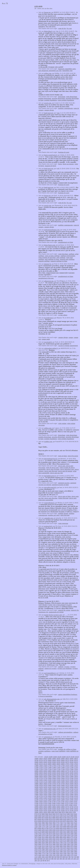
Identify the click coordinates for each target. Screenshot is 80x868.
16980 (36, 771)
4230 (50, 841)
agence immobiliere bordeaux (68, 694)
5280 (54, 835)
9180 (61, 816)
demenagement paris (65, 726)
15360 (54, 780)
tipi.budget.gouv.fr (50, 476)
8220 (47, 821)
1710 (50, 853)
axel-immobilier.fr (50, 673)
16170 (67, 775)
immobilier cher (67, 71)
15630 (58, 778)
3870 (50, 843)
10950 (41, 807)
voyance (67, 667)
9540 (61, 814)
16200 (63, 775)
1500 (75, 853)
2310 (65, 850)
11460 (54, 803)
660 (36, 859)
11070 (66, 805)
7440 (54, 825)
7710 (65, 823)
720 (75, 857)
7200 (40, 827)
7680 (68, 823)
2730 (58, 848)
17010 (76, 769)
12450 (41, 798)
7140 (47, 827)
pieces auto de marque (65, 471)
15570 (67, 778)
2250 (72, 850)
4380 (75, 839)
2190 (36, 852)
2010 (58, 852)
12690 (50, 796)
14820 (45, 784)
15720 (45, 778)
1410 (43, 855)
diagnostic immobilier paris (67, 69)
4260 (47, 841)
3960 (40, 843)
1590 (65, 853)
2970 (72, 846)
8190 (50, 821)
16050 (41, 776)
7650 (72, 823)
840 (64, 857)
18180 (36, 764)
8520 (54, 819)
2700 (61, 848)
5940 (61, 832)
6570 (72, 828)
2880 (40, 848)
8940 (47, 818)
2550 (36, 850)
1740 (47, 853)
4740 (75, 837)
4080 (68, 841)
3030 (65, 846)
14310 (76, 785)
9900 (60, 812)
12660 (54, 796)
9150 (65, 816)
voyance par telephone (64, 668)
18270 (67, 762)
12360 (54, 798)
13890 (50, 789)
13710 (76, 789)
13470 (67, 791)
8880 (54, 818)
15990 (50, 776)
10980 (36, 807)
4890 (58, 837)
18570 (67, 760)
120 (41, 860)
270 (72, 859)
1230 (65, 855)
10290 (50, 810)
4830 (65, 837)
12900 (63, 794)
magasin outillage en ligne (59, 261)
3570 (43, 844)
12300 (63, 798)
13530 (58, 791)
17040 (71, 769)
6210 (72, 830)
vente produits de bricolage (47, 258)
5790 (36, 834)
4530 (58, 839)
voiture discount (63, 498)
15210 (76, 780)
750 (72, 857)
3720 (68, 843)
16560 (54, 773)
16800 (63, 771)
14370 (67, 785)
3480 (54, 844)
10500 (63, 809)
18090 (50, 764)
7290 (72, 825)
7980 (75, 821)
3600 (40, 844)
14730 (58, 784)
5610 (58, 834)
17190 (50, 769)
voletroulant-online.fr (51, 348)
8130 (58, 821)
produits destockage (45, 98)
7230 (36, 827)
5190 (65, 835)
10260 (54, 810)
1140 (75, 855)
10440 (71, 809)
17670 (67, 766)
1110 (36, 857)
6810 (43, 828)
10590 (50, 809)
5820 (75, 832)
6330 (58, 830)
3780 (61, 843)
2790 (50, 848)
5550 (65, 834)
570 (44, 859)
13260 (54, 793)
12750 (41, 796)
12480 (36, 798)
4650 (43, 839)
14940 (71, 782)
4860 (61, 837)
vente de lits (62, 28)
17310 (76, 768)
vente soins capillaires (58, 751)
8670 (36, 819)
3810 (58, 843)
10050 (41, 812)
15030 (58, 782)
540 (47, 859)
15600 (63, 778)
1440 (40, 855)
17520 (45, 768)
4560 (54, 839)
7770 (58, 823)
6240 (68, 830)
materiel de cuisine (64, 610)
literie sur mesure (68, 164)
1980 (61, 852)
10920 (45, 807)
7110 (50, 827)
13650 (41, 791)
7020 (61, 827)
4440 (68, 839)
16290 (50, 775)
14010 (76, 787)
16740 (71, 771)
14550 (41, 785)
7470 (50, 825)
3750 (65, 843)
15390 (50, 780)
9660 (47, 814)
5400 (40, 835)
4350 (36, 841)
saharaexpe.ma (49, 281)
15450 (41, 780)
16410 (76, 773)
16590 (50, 773)
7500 (47, 825)
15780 (36, 778)
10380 (36, 810)
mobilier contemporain (65, 108)
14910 (76, 782)
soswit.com (48, 103)
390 (61, 859)
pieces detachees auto (67, 469)
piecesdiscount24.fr (50, 487)
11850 (41, 801)
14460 (54, 785)
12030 (58, 800)
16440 (71, 773)
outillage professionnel (68, 256)
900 (58, 857)
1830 (36, 853)
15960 (54, 776)
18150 (41, 764)
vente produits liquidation (66, 100)
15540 (71, 778)
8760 (68, 818)
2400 (54, 850)
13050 (41, 794)
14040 (71, 787)
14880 (36, 784)
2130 (43, 852)
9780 (74, 812)
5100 (75, 835)
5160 (68, 835)
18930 (58, 759)
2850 (43, 848)
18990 (50, 759)
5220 (61, 835)
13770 (67, 789)
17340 (71, 768)
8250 (43, 821)
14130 (58, 787)
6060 (47, 832)
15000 (63, 782)
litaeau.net (47, 12)
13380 (36, 793)
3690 (72, 843)
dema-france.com (50, 245)
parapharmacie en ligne (66, 242)
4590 (50, 839)
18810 (76, 759)
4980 (47, 837)
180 (36, 860)
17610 (76, 766)
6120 (40, 832)
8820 (61, 818)
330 (66, 859)
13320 (45, 793)
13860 (54, 789)
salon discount (65, 515)
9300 (47, 816)
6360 (54, 830)
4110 (65, 841)
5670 (50, 834)
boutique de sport (64, 152)
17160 (54, 769)
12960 (54, 794)
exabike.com (48, 442)
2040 (54, 852)
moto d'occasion (73, 456)
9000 (40, 818)
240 (75, 859)
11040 (71, 805)
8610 (43, 819)
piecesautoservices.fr (51, 459)
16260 (54, 775)
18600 (63, 760)
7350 (65, 825)
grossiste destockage (58, 98)
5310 (50, 835)
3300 (75, 844)
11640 (71, 801)
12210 (76, 798)
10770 (67, 807)
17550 (41, 768)
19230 (59, 757)
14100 (63, 787)
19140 (72, 757)
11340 (71, 803)
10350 (41, 810)
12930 (58, 794)
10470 (67, 809)
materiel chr (75, 610)
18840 (71, 759)
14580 (36, 785)
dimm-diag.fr (48, 31)
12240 (71, 798)
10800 (63, 807)
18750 (41, 760)
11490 (49, 803)
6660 (61, 828)
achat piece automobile (46, 500)
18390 (50, 762)
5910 (65, 832)
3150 (50, 846)
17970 (67, 764)
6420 (47, 830)
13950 (41, 789)
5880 (68, 832)
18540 (71, 760)
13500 (63, 791)
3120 (54, 846)
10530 (58, 809)
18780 (36, 760)
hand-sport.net (49, 113)
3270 (36, 846)
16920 (45, 771)
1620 (61, 853)
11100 (62, 805)
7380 (61, 825)
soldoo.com (48, 73)
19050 (41, 759)
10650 (41, 809)
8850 (58, 818)
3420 (61, 844)
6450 (43, 830)
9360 (40, 816)
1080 (40, 857)
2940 (75, 846)
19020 (45, 759)
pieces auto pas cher (57, 473)
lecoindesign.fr (49, 318)
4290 (43, 841)
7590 (36, 825)
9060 (75, 816)
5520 (68, 834)
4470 (65, 839)
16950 (41, 771)
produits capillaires (44, 751)
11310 (75, 803)
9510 (65, 814)
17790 (50, 766)
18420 (45, 762)
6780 (47, 828)
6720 (54, 828)
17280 (36, 769)
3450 (58, 844)
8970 (43, 818)
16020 (45, 776)
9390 (36, 816)
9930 (56, 812)
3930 (43, 843)
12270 (67, 798)
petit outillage (61, 258)
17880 (36, 766)
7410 (58, 825)
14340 (71, 785)
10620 (45, 809)
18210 (76, 762)
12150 (41, 800)
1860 (75, 852)
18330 (58, 762)
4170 (58, 841)
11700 (62, 801)
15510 (76, 778)
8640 (40, 819)
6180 (75, 830)
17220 (45, 769)
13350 (41, 793)
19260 (55, 757)
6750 (50, 828)
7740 (61, 823)
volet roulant (62, 423)
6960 (68, 827)
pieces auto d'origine (53, 469)
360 (63, 859)
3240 (40, 846)
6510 (36, 830)
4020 (75, 841)
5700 (47, 834)
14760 (54, 784)
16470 (67, 773)
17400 (63, 768)
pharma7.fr (48, 264)
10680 (36, 809)
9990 (49, 812)
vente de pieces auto (52, 468)
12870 (67, 794)
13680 (36, 791)
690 (78, 857)
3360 (68, 844)
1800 (40, 853)
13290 (50, 793)
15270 (67, 780)
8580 (47, 819)
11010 (75, 805)
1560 (68, 853)
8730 (72, 818)
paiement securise (64, 483)
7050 (57, 827)
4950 (50, 837)
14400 (63, 785)
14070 (67, 787)
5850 (72, 832)
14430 (58, 785)
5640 (54, 834)
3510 (50, 844)
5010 (43, 837)
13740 (71, 789)
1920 (68, 852)
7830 (50, 823)
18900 (63, 759)
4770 (72, 837)
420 (58, 859)
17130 (58, 769)
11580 (36, 803)
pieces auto (62, 466)
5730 (43, 834)
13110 (76, 793)
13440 (71, 791)
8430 (65, 819)
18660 (54, 760)
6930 (72, 827)
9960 (53, 812)
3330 (72, 844)
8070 (65, 821)
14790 (50, 784)
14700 (63, 784)
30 (48, 860)
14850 (41, 784)
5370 (43, 835)
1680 (54, 853)
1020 (47, 857)
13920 (45, 789)
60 (46, 860)
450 (55, 859)
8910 (50, 818)
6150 (36, 832)
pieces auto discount (51, 471)
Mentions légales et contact (9, 865)
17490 (50, 768)
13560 (54, 791)
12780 (36, 796)
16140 (71, 775)
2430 (50, 850)
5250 (58, 835)
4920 (54, 837)
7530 (43, 825)
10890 (50, 807)
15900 (63, 776)
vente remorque (63, 523)
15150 (41, 782)
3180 (47, 846)
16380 (36, 775)
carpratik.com (48, 518)
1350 (50, 855)
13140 (71, 793)
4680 (40, 839)
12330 (58, 798)
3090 (58, 846)
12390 (50, 798)
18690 (50, 760)
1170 (72, 855)
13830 (58, 789)
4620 (47, 839)
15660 (54, 778)
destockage (62, 97)
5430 (36, 835)
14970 (67, 782)
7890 (43, 823)
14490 (50, 785)
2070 (50, 852)
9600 (54, 814)
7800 (54, 823)
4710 (36, 839)
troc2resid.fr (48, 342)
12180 (36, 800)
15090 (50, 782)
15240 (71, 780)
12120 (45, 800)
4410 (72, 839)
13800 (63, 789)
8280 (40, 821)
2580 (75, 848)
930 (55, 857)
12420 (45, 798)
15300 (63, 780)
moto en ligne (63, 456)
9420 (75, 814)
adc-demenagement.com (52, 699)
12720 (45, 796)
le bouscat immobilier (45, 696)
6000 (54, 832)
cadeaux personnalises (65, 732)
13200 (63, 793)
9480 (68, 814)
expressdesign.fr (49, 503)
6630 (65, 828)
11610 (75, 801)
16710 (76, 771)
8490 (58, 819)
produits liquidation (51, 100)
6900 (75, 827)
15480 (36, 780)
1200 (68, 855)
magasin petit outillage (67, 259)
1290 (58, 855)
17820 (45, 766)
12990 (50, 794)
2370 (58, 850)
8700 (75, 818)
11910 (76, 800)
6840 (40, 828)
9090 (72, 816)
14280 (36, 787)
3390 (65, 844)
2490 (43, 850)
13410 (76, 791)
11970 (67, 800)
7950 (36, 823)
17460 (54, 768)
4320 (40, 841)
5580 (61, 834)
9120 (68, 816)
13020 (45, 794)
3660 (75, 843)
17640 (71, 766)
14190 (50, 787)
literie (60, 164)
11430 (58, 803)
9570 (58, 814)
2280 (68, 850)
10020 (45, 812)
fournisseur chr (43, 612)
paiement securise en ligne (60, 485)
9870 (63, 812)
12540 (71, 796)
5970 (58, 832)
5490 (72, 834)
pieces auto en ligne (65, 496)
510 (50, 859)
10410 (76, 809)
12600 (63, 796)
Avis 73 (5, 3)
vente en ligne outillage (52, 256)
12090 (50, 800)
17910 (76, 764)
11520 (45, 803)
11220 (45, 805)
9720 (40, 814)
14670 (67, 784)
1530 (72, 853)
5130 (72, 835)
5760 (40, 834)
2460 (47, 850)
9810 (71, 812)
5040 (40, 837)
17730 (58, 766)
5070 (36, 837)
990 (50, 857)
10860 (54, 807)
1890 (72, 852)
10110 (76, 810)
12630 (58, 796)
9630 (50, 814)
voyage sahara (63, 315)
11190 (49, 805)
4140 (61, 841)
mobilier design (63, 513)
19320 (46, 757)
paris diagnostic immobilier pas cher (50, 71)
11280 (36, 805)
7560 (40, 825)
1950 (65, 852)
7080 (54, 827)
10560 (54, 809)
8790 (65, 818)
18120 (45, 764)
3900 (47, 843)
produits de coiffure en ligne (67, 749)
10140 (71, 810)
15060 (54, 782)
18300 (63, 762)
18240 (71, 762)
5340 (47, 835)
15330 (58, 780)
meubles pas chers (54, 515)
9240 (54, 816)
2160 (40, 852)
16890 (50, 771)
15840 (71, 776)
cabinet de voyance (50, 668)
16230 (58, 775)
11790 (49, 801)
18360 (54, 762)
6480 (40, 830)
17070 (67, 769)
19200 (64, 757)
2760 (54, 848)
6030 (50, 832)
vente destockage (72, 97)
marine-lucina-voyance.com (53, 615)
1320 (54, 855)
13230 (58, 793)
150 (38, 860)
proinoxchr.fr (48, 526)
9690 (43, 814)
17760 (54, 766)
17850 (41, 766)
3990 (36, 843)
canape (71, 337)
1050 (43, 857)
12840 (71, 794)
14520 (45, 785)
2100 (47, 852)
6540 (75, 828)
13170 (67, 793)
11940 (71, 800)
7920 (40, 823)
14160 (54, 787)
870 (61, 857)
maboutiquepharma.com (52, 230)
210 (77, 859)
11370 (67, 803)
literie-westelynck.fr (50, 155)
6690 (58, 828)
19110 (77, 757)
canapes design (49, 110)
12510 (76, 796)
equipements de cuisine (56, 612)
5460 (75, 834)
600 (41, 859)
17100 (63, 769)
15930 (58, 776)
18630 (58, 760)
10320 (45, 810)
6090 (43, 832)
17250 (41, 769)
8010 (72, 821)
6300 (61, 830)
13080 (36, 794)
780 (69, 857)
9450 (72, 814)
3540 (47, 844)
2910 (36, 848)
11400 (62, 803)
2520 (40, 850)
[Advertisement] (17, 19)
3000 (68, 846)
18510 (76, 760)
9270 (50, 816)
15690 (50, 778)
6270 (65, 830)
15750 (41, 778)
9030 (36, 818)
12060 (54, 800)
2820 (47, 848)
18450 (41, 762)
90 (44, 860)
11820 (45, 801)
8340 (75, 819)
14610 (76, 784)
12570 (67, 796)
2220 (75, 850)
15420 (45, 780)
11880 (36, 801)
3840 (54, 843)
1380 (47, 855)
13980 (36, 789)
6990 (65, 827)
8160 (54, 821)
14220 (45, 787)
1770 (43, 853)
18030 (58, 764)
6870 (36, 828)
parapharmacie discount (46, 278)
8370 (72, 819)
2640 (68, 848)
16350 (41, 775)
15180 (36, 782)
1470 (36, 855)
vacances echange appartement (68, 346)
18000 (63, 764)
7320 (68, 825)
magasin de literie (50, 166)
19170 (68, 757)
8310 (36, 821)
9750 (36, 814)
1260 (61, 855)
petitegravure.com (50, 729)
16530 (58, 773)
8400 (68, 819)
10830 (58, 807)
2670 (65, 848)
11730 (58, 801)
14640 (71, 784)
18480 (36, 762)
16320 (45, 775)
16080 (36, 776)
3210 (43, 846)
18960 (54, 759)
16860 (54, 771)
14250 (41, 787)
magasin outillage (44, 261)
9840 (67, 812)
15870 (67, 776)
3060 (61, 846)
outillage (72, 254)
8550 (50, 819)
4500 (61, 839)
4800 (68, 837)
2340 (61, 850)
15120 (45, 782)
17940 (71, 764)
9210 (58, 816)
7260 (75, 825)
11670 (67, 801)
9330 (43, 816)
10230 (58, 810)
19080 (36, 759)
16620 (45, 773)
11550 (41, 803)
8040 (68, 821)
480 (52, 859)
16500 (63, 773)
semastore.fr (48, 737)
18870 (67, 759)
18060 (54, 764)
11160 (54, 805)
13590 (50, 791)
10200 (63, 810)
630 (38, 859)
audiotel (61, 667)
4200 (54, 841)
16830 (58, 771)
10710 (76, 807)
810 (67, 857)
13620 (45, 791)
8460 (61, 819)
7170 (43, 827)
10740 (71, 807)
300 (69, 859)
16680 (36, 773)
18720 (45, 760)
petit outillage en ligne (52, 259)
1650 (58, 853)
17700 (63, 766)
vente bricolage (63, 254)
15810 (76, 776)
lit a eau (69, 28)
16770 (67, 771)
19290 (51, 757)
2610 (72, 848)
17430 (58, 768)
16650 (41, 773)
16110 (76, 775)
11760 (54, 801)
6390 (50, 830)
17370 (67, 768)
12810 (76, 794)
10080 (36, 812)
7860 (47, 823)
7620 (75, 823)
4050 (72, 841)
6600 (68, 828)
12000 (63, 800)
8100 (61, 821)
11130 (58, 805)
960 (53, 857)
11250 (41, 805)
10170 (67, 810)
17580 (36, 768)
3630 (36, 844)
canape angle (46, 339)
